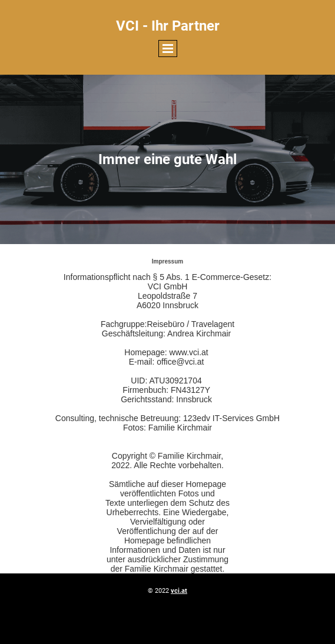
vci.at (179, 591)
